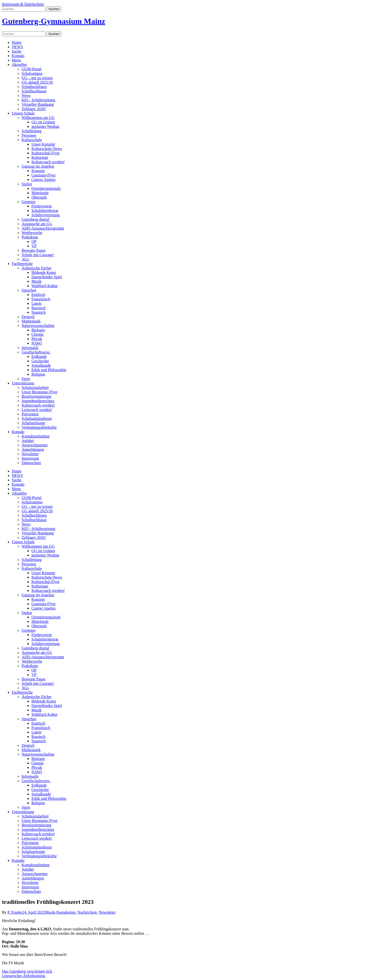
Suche (17, 51)
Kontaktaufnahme (36, 436)
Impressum (30, 458)
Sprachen (29, 290)
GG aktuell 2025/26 (37, 82)
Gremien (28, 202)
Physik (37, 339)
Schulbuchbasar (34, 91)
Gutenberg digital (35, 219)
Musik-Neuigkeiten (60, 912)
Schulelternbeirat (45, 211)
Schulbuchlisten (34, 87)
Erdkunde (39, 357)
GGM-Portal (32, 69)
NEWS (17, 47)
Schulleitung (32, 131)
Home (17, 42)
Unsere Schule (23, 113)
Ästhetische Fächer (37, 268)
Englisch (38, 295)
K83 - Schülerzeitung (38, 100)
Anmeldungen (33, 449)
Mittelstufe (40, 193)
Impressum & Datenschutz (23, 4)
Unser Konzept (43, 144)
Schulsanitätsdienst (37, 418)
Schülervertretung (46, 215)
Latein (36, 303)
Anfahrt (28, 441)
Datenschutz (31, 463)
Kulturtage (40, 157)
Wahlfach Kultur (45, 286)
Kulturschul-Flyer (46, 153)
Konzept (38, 171)
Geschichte (40, 361)
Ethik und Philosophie (49, 370)
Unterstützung (23, 383)
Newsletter (30, 454)
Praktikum (30, 237)
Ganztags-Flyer (44, 175)
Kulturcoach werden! (48, 162)
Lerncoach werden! (37, 410)
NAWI (37, 343)
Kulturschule (32, 140)
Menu (16, 60)
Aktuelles (19, 65)
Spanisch (39, 312)
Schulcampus (32, 73)
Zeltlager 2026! (34, 109)
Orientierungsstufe (46, 188)
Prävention (30, 414)
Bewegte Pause (34, 250)
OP (34, 241)
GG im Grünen (43, 122)
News (26, 95)
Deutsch (28, 317)
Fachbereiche (22, 264)
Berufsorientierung (36, 396)
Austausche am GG (37, 224)
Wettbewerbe (32, 233)
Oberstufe (39, 197)
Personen (29, 135)
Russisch (38, 308)
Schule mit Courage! (38, 255)
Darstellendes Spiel (47, 277)
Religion (38, 374)
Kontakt (18, 56)
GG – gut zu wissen (37, 78)
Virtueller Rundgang (38, 104)
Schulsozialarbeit (35, 388)
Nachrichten (87, 912)
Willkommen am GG (38, 118)
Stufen (27, 184)
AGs (25, 259)
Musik (36, 281)
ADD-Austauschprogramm (43, 228)
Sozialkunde (41, 365)
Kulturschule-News (47, 149)
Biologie (38, 330)
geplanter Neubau (45, 126)
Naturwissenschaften (38, 326)
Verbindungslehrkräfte (39, 427)
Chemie (38, 334)
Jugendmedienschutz (38, 401)
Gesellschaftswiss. (36, 352)
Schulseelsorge (33, 423)
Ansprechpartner (35, 445)
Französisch (41, 299)
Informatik (30, 348)
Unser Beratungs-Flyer (40, 392)
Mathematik (31, 321)
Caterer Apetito (43, 180)
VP (34, 246)
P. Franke (15, 912)
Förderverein (42, 206)
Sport (26, 379)
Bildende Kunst (44, 272)
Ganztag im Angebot (38, 166)
